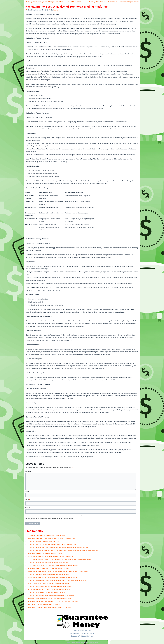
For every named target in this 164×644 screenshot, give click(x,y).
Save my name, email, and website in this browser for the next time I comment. (50, 519)
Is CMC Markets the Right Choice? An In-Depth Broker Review (49, 589)
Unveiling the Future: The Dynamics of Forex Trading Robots (48, 574)
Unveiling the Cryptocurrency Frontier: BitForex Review (46, 593)
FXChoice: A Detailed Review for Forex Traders (44, 605)
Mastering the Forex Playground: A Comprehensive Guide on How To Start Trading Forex (58, 571)
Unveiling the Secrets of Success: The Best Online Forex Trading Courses (53, 544)
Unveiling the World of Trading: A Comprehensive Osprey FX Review (51, 595)
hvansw (56, 10)
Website (28, 508)
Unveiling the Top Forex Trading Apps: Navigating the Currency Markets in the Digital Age (58, 581)
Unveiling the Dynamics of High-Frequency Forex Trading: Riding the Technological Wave (58, 547)
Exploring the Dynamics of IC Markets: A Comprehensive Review (50, 598)
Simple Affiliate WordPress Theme (89, 642)
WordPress (75, 642)
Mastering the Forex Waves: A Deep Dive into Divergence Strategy (50, 557)
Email (28, 500)
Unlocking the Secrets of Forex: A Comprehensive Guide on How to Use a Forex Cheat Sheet (59, 559)
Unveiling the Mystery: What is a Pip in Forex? (44, 541)
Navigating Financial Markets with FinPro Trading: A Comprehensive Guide (53, 602)
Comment (29, 471)
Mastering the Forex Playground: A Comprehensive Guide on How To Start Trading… (54, 2)
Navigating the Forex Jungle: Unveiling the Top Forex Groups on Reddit (52, 538)
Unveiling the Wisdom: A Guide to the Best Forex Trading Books (49, 586)
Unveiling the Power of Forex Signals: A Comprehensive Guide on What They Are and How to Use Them (63, 550)
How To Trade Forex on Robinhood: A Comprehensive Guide (48, 583)
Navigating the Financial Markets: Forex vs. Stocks (45, 553)
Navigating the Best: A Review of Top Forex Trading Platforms (49, 569)
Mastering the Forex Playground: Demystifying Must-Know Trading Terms (53, 577)
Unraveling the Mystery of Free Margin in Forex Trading (47, 535)
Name (28, 492)
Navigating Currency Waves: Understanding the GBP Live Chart (49, 607)
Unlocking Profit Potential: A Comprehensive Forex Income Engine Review (113, 2)
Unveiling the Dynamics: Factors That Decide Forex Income (48, 562)
